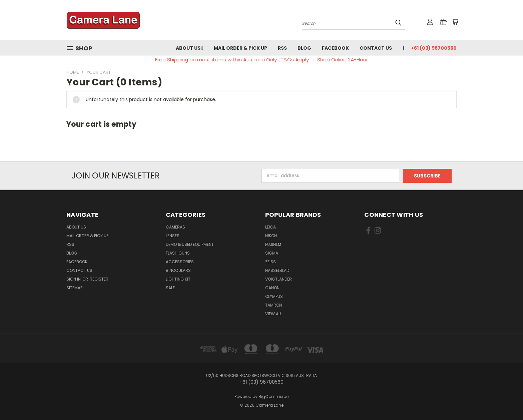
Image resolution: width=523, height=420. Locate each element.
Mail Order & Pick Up (240, 48)
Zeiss (271, 262)
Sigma (272, 253)
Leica (271, 227)
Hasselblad (277, 270)
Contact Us (376, 48)
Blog (304, 48)
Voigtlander (279, 279)
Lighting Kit (178, 279)
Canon (272, 288)
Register (99, 279)
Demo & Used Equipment (190, 244)
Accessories (180, 262)
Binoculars (178, 270)
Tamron (274, 305)
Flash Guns (178, 253)
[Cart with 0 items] (455, 22)
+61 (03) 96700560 (434, 48)
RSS (282, 48)
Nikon (271, 236)
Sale (170, 288)
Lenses (173, 236)
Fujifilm (273, 244)
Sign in (74, 279)
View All (274, 314)
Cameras (175, 227)
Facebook (335, 48)
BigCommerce (274, 396)
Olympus (274, 296)
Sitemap (74, 288)
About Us (189, 48)
